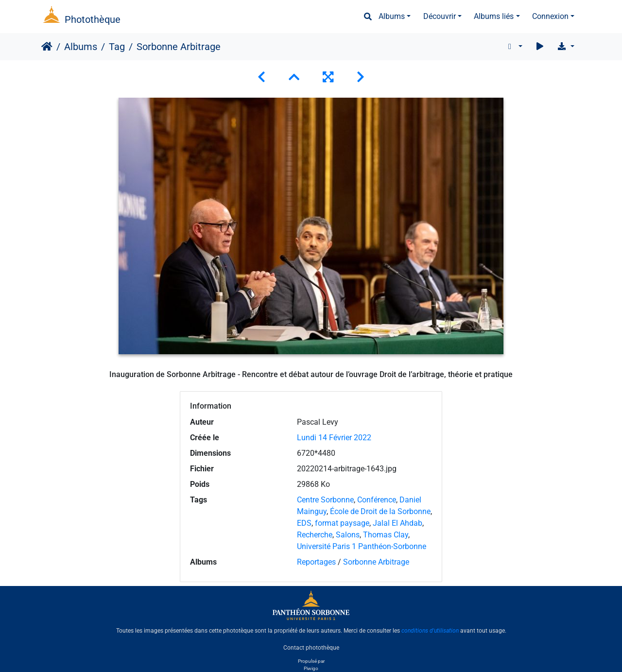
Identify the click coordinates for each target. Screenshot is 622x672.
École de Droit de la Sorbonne (380, 511)
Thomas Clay (386, 535)
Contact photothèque (311, 647)
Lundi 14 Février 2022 (334, 438)
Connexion (550, 16)
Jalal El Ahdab (397, 523)
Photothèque (93, 19)
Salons (348, 535)
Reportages (316, 562)
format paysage (342, 523)
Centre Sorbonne (325, 500)
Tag (117, 47)
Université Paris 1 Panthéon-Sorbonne (362, 546)
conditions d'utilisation (430, 631)
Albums (392, 16)
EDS (304, 523)
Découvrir (440, 16)
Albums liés (494, 16)
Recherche (315, 535)
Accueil (47, 47)
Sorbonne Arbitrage (376, 562)
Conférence (377, 500)
